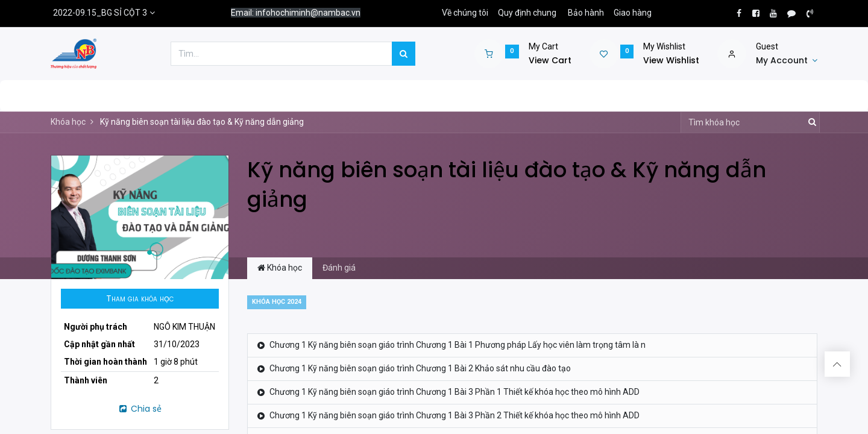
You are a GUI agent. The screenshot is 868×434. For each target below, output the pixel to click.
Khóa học (68, 122)
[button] (140, 299)
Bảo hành (586, 13)
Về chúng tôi (465, 13)
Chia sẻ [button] (140, 409)
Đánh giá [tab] (339, 268)
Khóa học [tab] (280, 268)
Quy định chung (527, 13)
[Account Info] (787, 61)
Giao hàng (633, 13)
